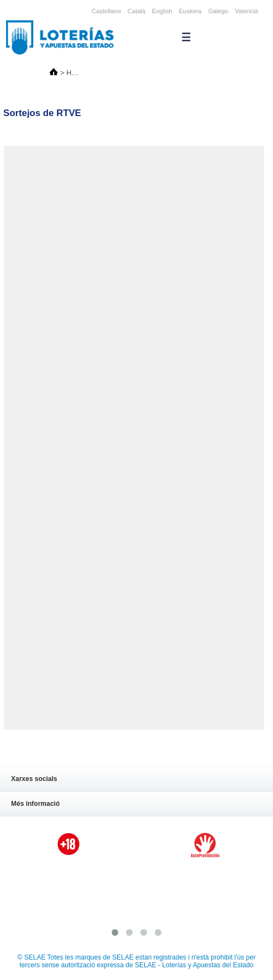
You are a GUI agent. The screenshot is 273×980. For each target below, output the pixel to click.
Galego (218, 11)
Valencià (246, 11)
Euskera (190, 11)
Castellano (106, 11)
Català (136, 11)
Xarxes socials (130, 780)
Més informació (130, 805)
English (162, 11)
